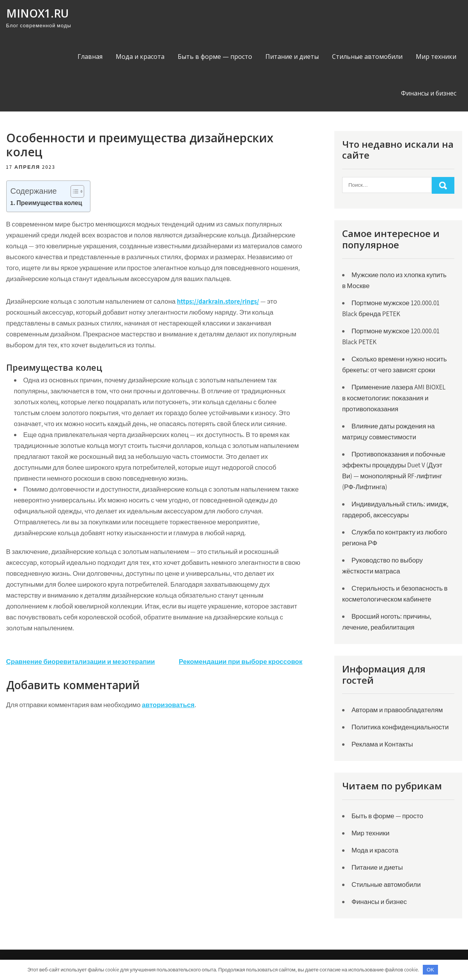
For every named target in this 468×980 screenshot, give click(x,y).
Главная (90, 57)
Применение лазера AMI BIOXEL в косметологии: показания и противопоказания (394, 398)
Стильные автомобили (367, 57)
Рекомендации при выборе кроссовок (241, 662)
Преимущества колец (49, 203)
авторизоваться (168, 705)
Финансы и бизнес (429, 93)
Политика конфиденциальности (400, 727)
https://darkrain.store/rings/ (218, 301)
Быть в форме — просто (215, 57)
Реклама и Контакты (382, 744)
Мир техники (436, 57)
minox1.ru (37, 13)
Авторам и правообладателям (397, 710)
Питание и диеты (292, 57)
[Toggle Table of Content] (73, 191)
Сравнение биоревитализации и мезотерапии (81, 662)
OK (430, 970)
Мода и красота (140, 57)
